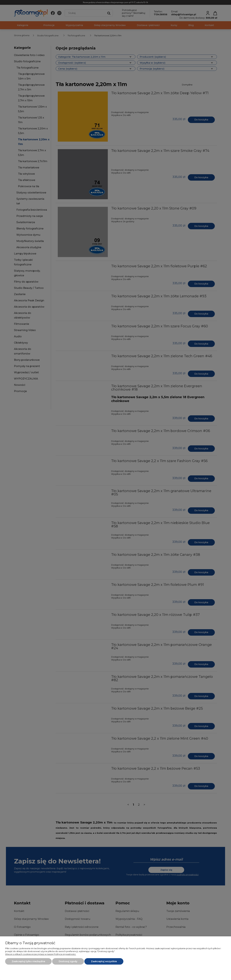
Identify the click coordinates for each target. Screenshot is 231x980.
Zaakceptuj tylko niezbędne (28, 961)
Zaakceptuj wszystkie (104, 961)
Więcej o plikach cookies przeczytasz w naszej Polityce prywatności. (41, 954)
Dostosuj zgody (68, 961)
